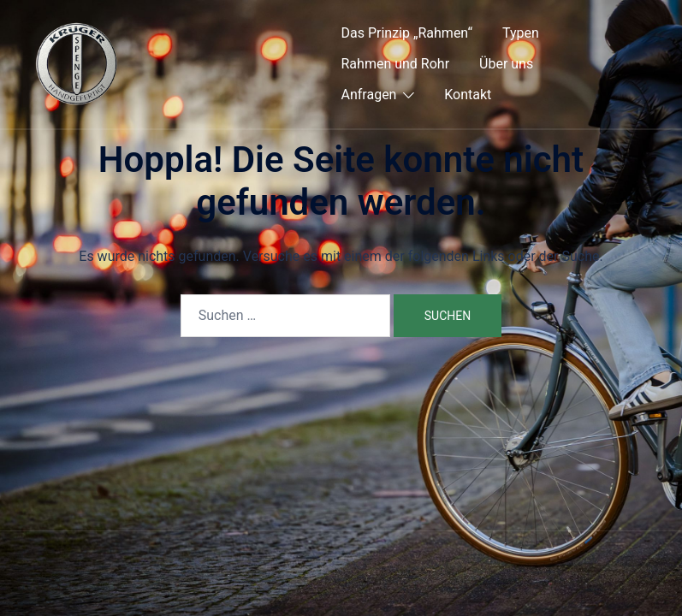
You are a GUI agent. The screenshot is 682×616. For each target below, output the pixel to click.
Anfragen (369, 95)
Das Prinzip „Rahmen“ (407, 33)
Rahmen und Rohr (396, 64)
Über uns (506, 64)
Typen (521, 33)
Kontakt (468, 95)
